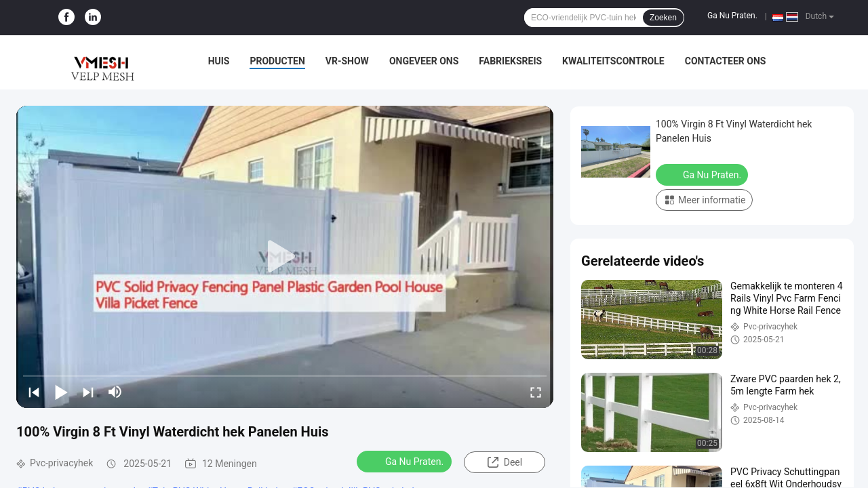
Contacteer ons (726, 61)
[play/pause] (61, 392)
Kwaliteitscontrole (613, 61)
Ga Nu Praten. (732, 16)
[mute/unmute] (115, 392)
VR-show (347, 61)
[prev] (34, 392)
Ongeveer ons (424, 61)
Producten (277, 61)
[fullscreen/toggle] (536, 392)
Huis (219, 61)
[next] (88, 392)
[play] (285, 257)
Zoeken (663, 18)
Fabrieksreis (510, 61)
